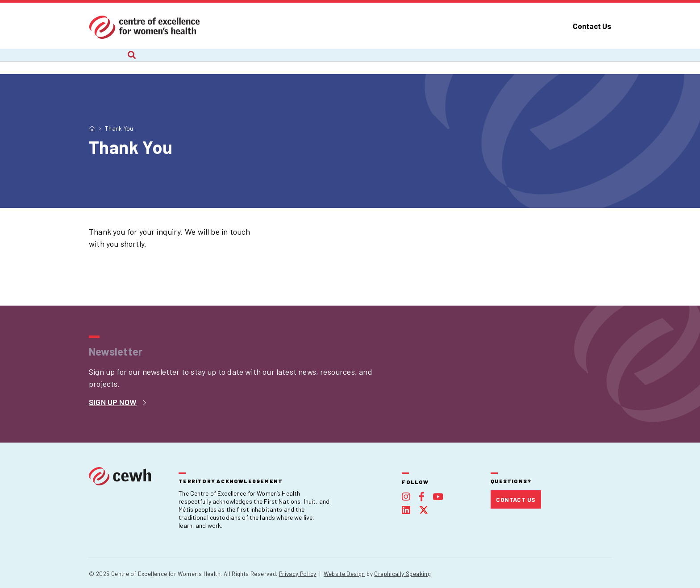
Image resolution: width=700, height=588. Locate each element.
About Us (104, 61)
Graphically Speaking (402, 574)
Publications (467, 61)
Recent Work (273, 61)
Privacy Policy (298, 574)
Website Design (344, 574)
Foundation (545, 61)
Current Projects (186, 61)
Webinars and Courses (371, 61)
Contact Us (592, 26)
